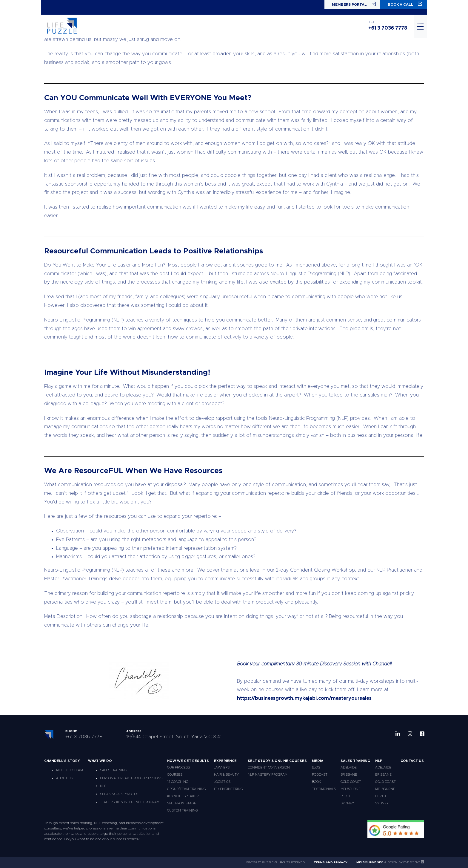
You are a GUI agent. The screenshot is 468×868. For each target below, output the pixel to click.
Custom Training (183, 810)
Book (316, 782)
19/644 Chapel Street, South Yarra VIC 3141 (174, 737)
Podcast (320, 775)
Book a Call (405, 4)
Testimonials (324, 789)
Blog (316, 767)
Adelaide (349, 767)
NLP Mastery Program (268, 775)
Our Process (178, 767)
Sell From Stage (182, 803)
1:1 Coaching (178, 782)
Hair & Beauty (226, 775)
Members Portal (354, 4)
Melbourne (351, 789)
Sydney (347, 803)
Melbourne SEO (370, 862)
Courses (175, 775)
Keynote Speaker (183, 796)
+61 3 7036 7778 (388, 28)
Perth (346, 796)
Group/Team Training (187, 789)
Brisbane (349, 775)
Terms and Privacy (331, 862)
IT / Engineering (228, 789)
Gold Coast (351, 782)
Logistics (222, 782)
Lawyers (222, 767)
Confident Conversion (269, 767)
